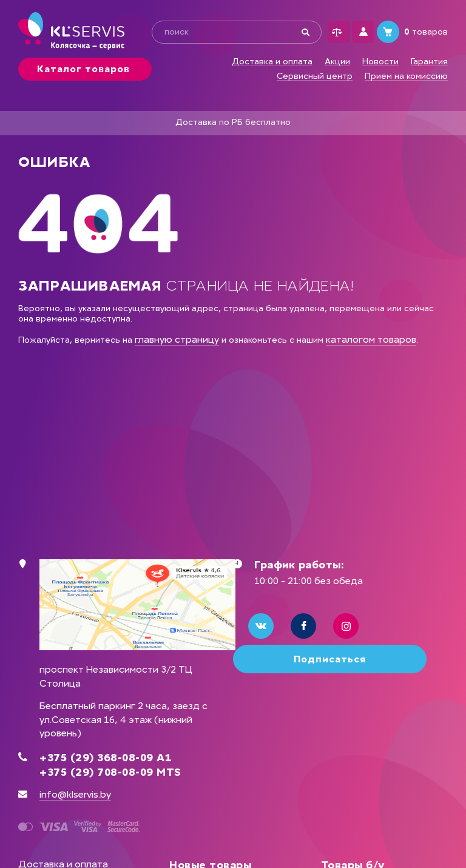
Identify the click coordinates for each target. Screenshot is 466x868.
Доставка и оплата (272, 62)
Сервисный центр (315, 76)
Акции (337, 62)
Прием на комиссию (406, 76)
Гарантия (429, 62)
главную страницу (177, 339)
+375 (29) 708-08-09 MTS (110, 772)
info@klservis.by (75, 794)
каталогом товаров (371, 339)
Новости (380, 62)
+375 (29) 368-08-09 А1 (106, 758)
